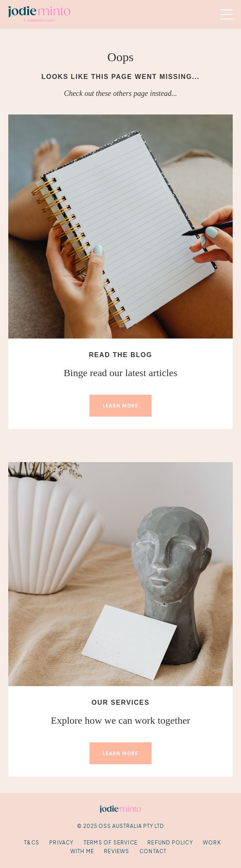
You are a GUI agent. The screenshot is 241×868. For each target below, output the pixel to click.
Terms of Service (111, 843)
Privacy (61, 843)
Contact (153, 851)
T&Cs (32, 843)
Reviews (117, 851)
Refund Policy (170, 843)
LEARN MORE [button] (121, 406)
